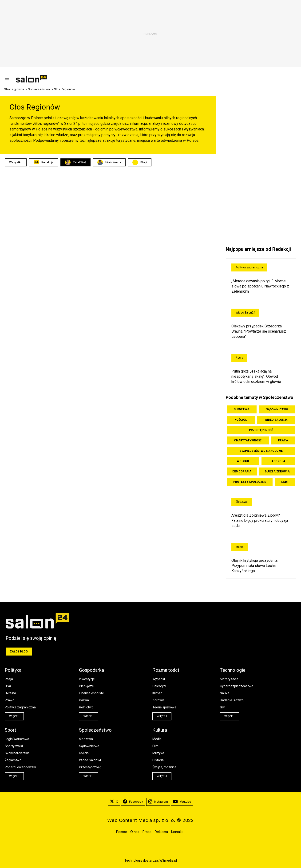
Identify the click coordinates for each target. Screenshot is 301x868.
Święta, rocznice (164, 767)
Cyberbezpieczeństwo (237, 686)
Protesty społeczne (250, 482)
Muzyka (158, 753)
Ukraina (10, 693)
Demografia (242, 471)
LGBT (285, 482)
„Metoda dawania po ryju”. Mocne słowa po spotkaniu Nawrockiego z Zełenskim (260, 286)
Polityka (13, 670)
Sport (10, 730)
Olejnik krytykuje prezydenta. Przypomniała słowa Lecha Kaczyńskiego (255, 566)
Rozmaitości (166, 670)
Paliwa (84, 700)
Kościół (241, 420)
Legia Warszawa (17, 739)
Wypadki (159, 679)
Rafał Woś (75, 162)
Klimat (157, 693)
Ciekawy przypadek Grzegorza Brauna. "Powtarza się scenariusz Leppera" (259, 331)
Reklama (161, 832)
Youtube (182, 802)
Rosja (239, 358)
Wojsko (243, 461)
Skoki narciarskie (17, 753)
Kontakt (177, 832)
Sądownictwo (277, 409)
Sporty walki (14, 746)
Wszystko (16, 162)
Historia (158, 760)
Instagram (158, 802)
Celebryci (159, 686)
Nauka (225, 693)
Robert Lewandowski (20, 767)
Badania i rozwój (232, 700)
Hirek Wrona (109, 162)
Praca (283, 440)
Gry (222, 707)
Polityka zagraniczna (249, 267)
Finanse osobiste (91, 693)
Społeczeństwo (39, 89)
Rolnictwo (86, 707)
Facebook (133, 802)
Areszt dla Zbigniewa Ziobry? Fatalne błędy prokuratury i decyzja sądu (260, 520)
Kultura (160, 730)
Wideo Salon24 (245, 313)
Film (155, 746)
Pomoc (122, 832)
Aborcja (278, 461)
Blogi (144, 162)
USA (8, 686)
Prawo (10, 700)
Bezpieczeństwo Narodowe (261, 451)
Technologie (233, 670)
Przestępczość (261, 430)
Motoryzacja (229, 679)
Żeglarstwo (13, 760)
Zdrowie (158, 700)
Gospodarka (91, 670)
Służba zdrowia (277, 471)
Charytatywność (248, 440)
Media (240, 547)
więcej (14, 716)
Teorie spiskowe (164, 707)
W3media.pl (168, 860)
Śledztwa (242, 409)
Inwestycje (87, 679)
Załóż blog (19, 652)
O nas (135, 832)
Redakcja (44, 162)
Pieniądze (86, 686)
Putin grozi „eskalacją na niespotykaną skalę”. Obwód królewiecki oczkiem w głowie (256, 376)
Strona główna (14, 89)
